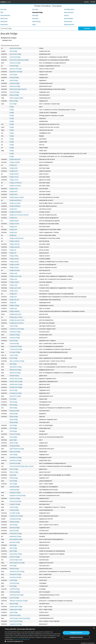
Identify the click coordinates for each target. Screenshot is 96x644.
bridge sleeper (14, 282)
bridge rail (13, 250)
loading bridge (14, 487)
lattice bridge (14, 472)
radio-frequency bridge (17, 563)
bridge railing (14, 256)
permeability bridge (16, 539)
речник (86, 2)
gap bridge (13, 440)
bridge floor (13, 209)
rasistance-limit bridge (17, 571)
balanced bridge (15, 86)
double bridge (14, 376)
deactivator (4, 24)
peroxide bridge (15, 542)
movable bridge (15, 513)
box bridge (13, 104)
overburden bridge (16, 533)
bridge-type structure (17, 323)
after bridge (13, 51)
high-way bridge (15, 452)
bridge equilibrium (16, 200)
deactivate (4, 21)
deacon (67, 15)
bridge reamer (14, 259)
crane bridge (14, 355)
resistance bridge (15, 574)
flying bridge (14, 414)
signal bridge (14, 604)
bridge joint (13, 227)
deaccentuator (69, 12)
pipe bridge (13, 551)
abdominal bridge (15, 48)
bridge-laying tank (16, 314)
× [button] (94, 628)
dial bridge (13, 364)
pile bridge (13, 545)
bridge (12, 107)
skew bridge (14, 612)
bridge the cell (14, 300)
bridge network (15, 244)
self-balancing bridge (17, 595)
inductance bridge (16, 460)
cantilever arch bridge (17, 329)
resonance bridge (15, 577)
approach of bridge (16, 72)
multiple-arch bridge (16, 516)
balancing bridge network (18, 89)
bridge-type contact (16, 317)
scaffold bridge (15, 589)
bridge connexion (15, 186)
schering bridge (15, 592)
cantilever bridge (15, 332)
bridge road (13, 273)
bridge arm (13, 165)
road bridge (13, 580)
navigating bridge (15, 519)
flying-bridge (14, 419)
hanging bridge (15, 446)
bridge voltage (14, 305)
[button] (33, 641)
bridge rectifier (14, 265)
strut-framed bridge (16, 621)
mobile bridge (14, 510)
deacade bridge (37, 12)
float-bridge (13, 405)
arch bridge (13, 75)
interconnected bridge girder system (22, 466)
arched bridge (14, 77)
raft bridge (13, 566)
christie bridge (14, 343)
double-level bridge (16, 387)
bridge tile (13, 303)
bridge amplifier (15, 162)
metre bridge (14, 507)
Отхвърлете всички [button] (76, 637)
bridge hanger (14, 221)
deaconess (4, 18)
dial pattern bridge (16, 367)
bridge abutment (15, 159)
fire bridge (13, 399)
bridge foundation (16, 212)
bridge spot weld (15, 288)
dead (34, 24)
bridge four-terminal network (19, 215)
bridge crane (14, 189)
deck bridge (14, 358)
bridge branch (14, 174)
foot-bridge (13, 431)
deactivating (36, 21)
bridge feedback (15, 206)
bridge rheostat (15, 270)
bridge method (14, 241)
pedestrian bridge (15, 536)
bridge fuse (13, 218)
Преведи (87, 28)
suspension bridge (16, 624)
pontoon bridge (15, 557)
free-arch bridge (15, 434)
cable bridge (14, 326)
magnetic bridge (15, 493)
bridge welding (15, 311)
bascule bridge (15, 92)
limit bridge (13, 481)
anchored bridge (15, 57)
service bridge (14, 598)
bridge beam (14, 168)
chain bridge (14, 341)
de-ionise (3, 9)
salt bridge (13, 586)
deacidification (5, 15)
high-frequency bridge (17, 449)
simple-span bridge (16, 607)
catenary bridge (15, 338)
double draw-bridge (16, 379)
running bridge (14, 583)
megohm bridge (15, 504)
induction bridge (15, 463)
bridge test (13, 294)
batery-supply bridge (16, 98)
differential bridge (16, 370)
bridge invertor (14, 224)
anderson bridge (15, 63)
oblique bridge (14, 522)
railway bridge (14, 569)
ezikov (6, 2)
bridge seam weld (16, 276)
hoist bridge (14, 455)
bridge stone (14, 291)
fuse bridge (13, 437)
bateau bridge (14, 95)
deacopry (35, 18)
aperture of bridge (16, 69)
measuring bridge (15, 501)
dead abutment (69, 24)
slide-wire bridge (15, 615)
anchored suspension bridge (19, 60)
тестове (93, 2)
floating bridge (14, 411)
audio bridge (14, 80)
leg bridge (13, 475)
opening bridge (15, 528)
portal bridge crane (16, 560)
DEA (2, 12)
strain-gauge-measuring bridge (20, 618)
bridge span (14, 285)
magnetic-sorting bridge (18, 495)
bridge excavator (15, 203)
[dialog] (48, 635)
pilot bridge (13, 548)
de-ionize (35, 9)
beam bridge (14, 101)
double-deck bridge (16, 384)
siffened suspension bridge (19, 601)
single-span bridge (16, 609)
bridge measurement (17, 238)
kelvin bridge (14, 469)
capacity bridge (15, 335)
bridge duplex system (17, 197)
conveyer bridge (15, 352)
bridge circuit (14, 177)
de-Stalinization (69, 9)
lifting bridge (14, 478)
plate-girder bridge (16, 554)
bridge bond (14, 171)
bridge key (13, 235)
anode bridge (14, 66)
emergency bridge (16, 393)
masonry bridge (15, 498)
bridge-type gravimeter (17, 320)
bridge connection (16, 183)
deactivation (68, 21)
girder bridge (14, 443)
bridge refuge (14, 267)
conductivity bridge (16, 349)
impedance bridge (16, 457)
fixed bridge (14, 402)
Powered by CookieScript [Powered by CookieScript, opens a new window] (88, 643)
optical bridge (14, 531)
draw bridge (14, 390)
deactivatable (69, 18)
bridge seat (13, 279)
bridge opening (15, 247)
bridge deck (14, 191)
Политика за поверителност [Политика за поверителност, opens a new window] (22, 639)
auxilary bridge (15, 83)
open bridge (14, 525)
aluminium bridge (15, 54)
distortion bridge (15, 373)
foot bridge (13, 425)
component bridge (16, 346)
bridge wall (13, 308)
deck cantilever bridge (17, 361)
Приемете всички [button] (76, 633)
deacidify (35, 15)
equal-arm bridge (15, 396)
